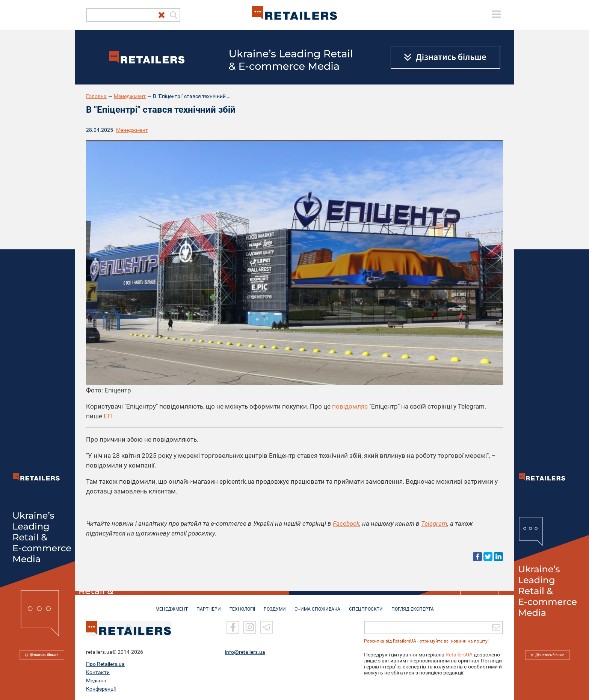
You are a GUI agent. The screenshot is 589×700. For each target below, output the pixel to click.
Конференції (101, 688)
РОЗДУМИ (275, 605)
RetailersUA (459, 654)
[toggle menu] (496, 14)
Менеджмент (130, 96)
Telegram (434, 523)
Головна (96, 96)
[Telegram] (267, 627)
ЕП (108, 416)
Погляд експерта (413, 605)
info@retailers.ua (245, 652)
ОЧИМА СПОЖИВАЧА (317, 605)
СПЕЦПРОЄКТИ (366, 605)
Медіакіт (97, 680)
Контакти (98, 672)
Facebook (346, 523)
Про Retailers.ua (105, 664)
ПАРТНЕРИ (209, 605)
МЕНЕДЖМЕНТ (172, 605)
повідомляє (350, 406)
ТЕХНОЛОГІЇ (242, 605)
